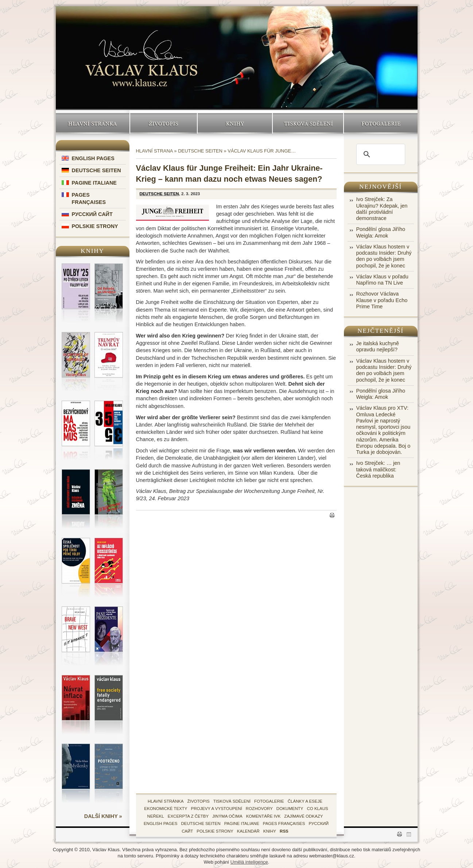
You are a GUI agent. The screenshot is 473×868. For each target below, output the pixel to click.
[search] (380, 154)
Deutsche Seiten (96, 170)
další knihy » (103, 816)
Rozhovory (259, 809)
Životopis (164, 123)
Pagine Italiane (94, 183)
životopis (198, 801)
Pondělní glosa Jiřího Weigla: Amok (381, 232)
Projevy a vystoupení (216, 809)
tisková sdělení (232, 801)
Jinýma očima (227, 816)
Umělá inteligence (249, 862)
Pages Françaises (284, 823)
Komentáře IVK (263, 816)
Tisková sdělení (308, 123)
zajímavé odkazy (303, 816)
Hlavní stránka (93, 123)
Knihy (235, 123)
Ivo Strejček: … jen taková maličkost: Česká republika (378, 469)
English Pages (93, 158)
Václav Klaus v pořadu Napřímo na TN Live (382, 280)
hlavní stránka (166, 801)
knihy (270, 831)
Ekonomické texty (166, 809)
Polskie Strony (95, 226)
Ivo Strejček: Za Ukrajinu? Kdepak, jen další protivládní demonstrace (382, 209)
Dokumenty (290, 809)
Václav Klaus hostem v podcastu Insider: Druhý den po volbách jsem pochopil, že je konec (384, 256)
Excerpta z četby (188, 816)
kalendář (248, 831)
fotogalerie (269, 801)
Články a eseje (305, 801)
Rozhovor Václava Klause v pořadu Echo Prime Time (382, 300)
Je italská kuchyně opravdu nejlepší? (378, 346)
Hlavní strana (154, 151)
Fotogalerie (381, 123)
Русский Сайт (92, 214)
